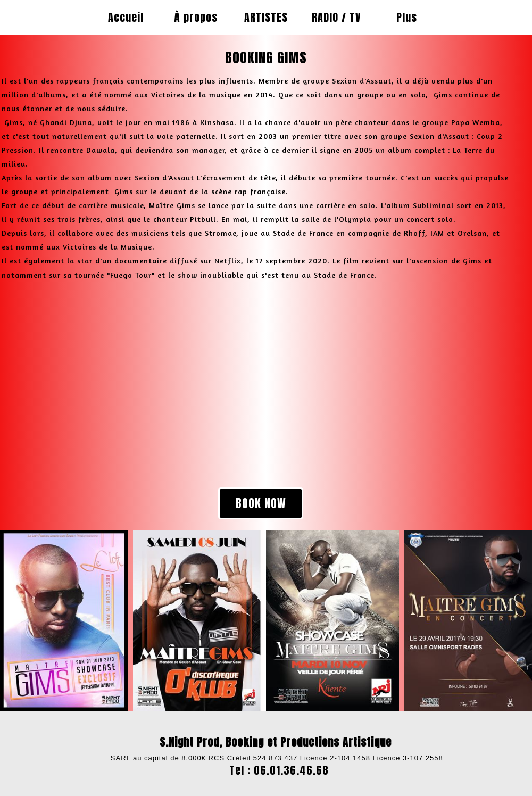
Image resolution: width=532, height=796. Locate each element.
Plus (407, 17)
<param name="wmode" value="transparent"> (125, 384)
